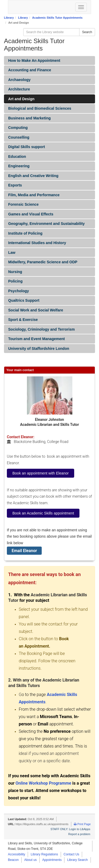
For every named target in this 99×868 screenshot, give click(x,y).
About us (30, 860)
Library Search (77, 860)
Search (87, 32)
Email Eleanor (24, 551)
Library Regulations (44, 854)
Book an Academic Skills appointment (43, 513)
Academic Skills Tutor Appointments (57, 18)
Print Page (82, 824)
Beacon (13, 860)
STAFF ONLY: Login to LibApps (70, 829)
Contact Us (71, 854)
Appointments (52, 860)
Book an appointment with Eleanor (41, 473)
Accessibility (16, 854)
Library (9, 18)
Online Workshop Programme (43, 783)
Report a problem (79, 834)
